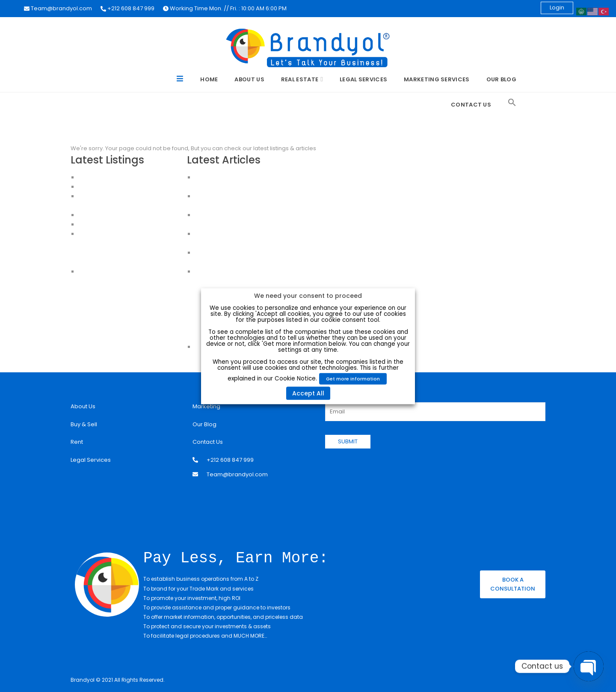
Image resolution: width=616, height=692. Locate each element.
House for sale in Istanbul (114, 272)
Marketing (206, 406)
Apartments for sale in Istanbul (120, 262)
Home (209, 79)
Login (557, 7)
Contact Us (471, 105)
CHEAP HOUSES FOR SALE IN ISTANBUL (128, 224)
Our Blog (501, 79)
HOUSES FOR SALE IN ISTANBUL (118, 215)
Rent (77, 442)
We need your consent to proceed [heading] (308, 295)
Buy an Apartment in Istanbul (118, 253)
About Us (249, 79)
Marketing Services (437, 79)
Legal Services (363, 79)
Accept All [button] (308, 393)
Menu (180, 80)
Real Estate (300, 79)
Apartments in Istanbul (109, 234)
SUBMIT (348, 441)
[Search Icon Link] (512, 103)
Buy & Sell (84, 424)
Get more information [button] (353, 378)
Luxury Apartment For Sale (114, 177)
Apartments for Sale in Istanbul (121, 187)
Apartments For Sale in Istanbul (121, 243)
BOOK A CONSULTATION (513, 584)
